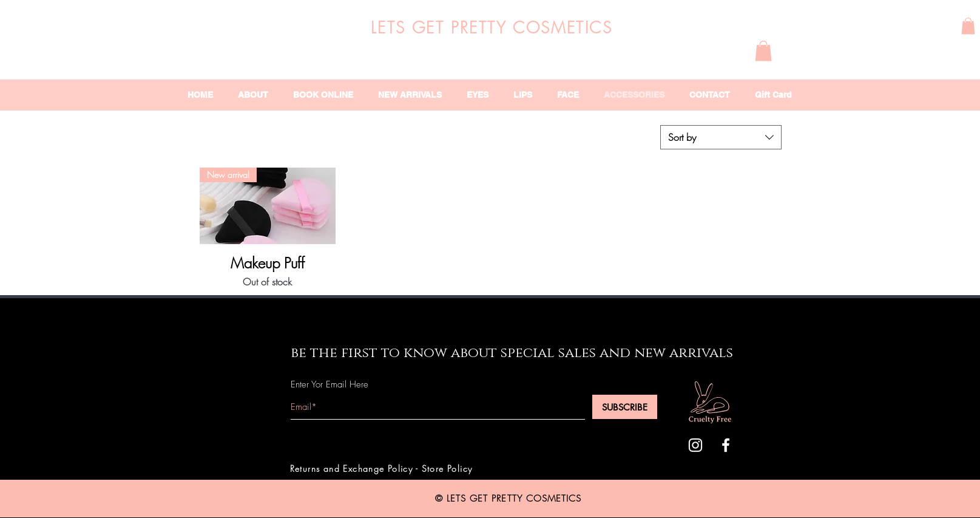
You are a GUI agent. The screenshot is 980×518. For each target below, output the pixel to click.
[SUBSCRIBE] (625, 407)
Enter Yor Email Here (329, 385)
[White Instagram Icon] (695, 445)
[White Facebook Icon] (726, 445)
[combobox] (721, 137)
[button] (968, 26)
